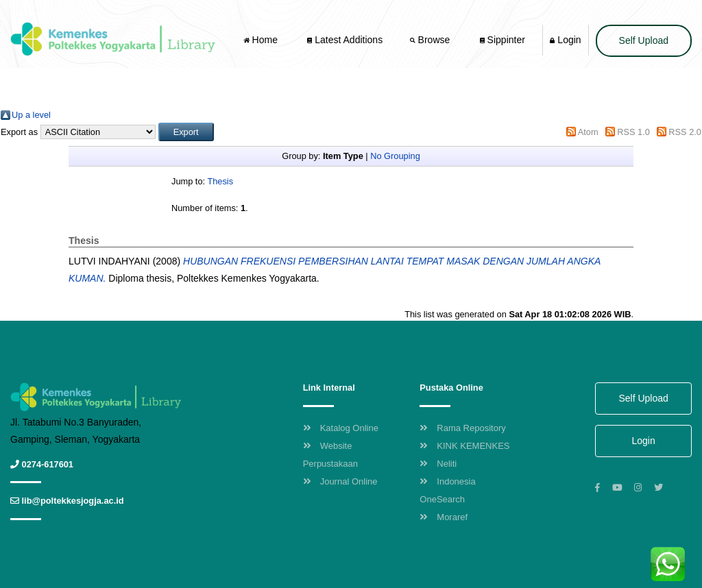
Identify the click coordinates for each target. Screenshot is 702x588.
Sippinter (503, 40)
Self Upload (644, 40)
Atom (588, 132)
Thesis (220, 181)
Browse (431, 40)
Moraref (444, 517)
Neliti (438, 464)
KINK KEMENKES (464, 446)
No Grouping (395, 156)
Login (565, 40)
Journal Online (340, 481)
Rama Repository (462, 428)
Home (262, 40)
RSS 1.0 (633, 132)
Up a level (31, 115)
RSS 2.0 (685, 132)
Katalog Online (341, 428)
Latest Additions (345, 40)
